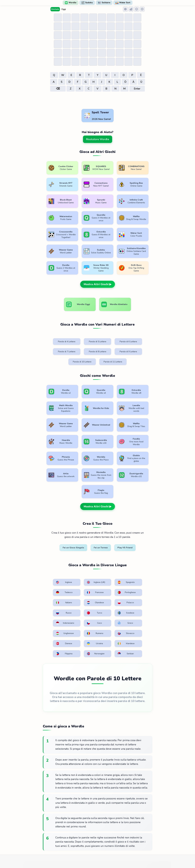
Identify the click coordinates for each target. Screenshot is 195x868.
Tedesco (138, 524)
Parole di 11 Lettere (140, 336)
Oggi (64, 9)
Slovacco (82, 565)
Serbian (138, 575)
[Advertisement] (98, 101)
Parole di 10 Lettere (112, 336)
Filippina (81, 575)
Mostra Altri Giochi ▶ (98, 268)
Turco (109, 544)
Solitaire (104, 3)
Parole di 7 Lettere (140, 326)
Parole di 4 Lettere (55, 326)
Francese (53, 534)
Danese (110, 565)
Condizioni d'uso (74, 838)
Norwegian (111, 575)
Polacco (53, 544)
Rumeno (53, 565)
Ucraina (138, 565)
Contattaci (124, 838)
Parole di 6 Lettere (112, 326)
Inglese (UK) (82, 524)
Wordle (71, 3)
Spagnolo (110, 524)
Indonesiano (54, 554)
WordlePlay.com (102, 831)
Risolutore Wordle (98, 139)
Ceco (81, 554)
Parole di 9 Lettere (83, 336)
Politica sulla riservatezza (100, 838)
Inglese (53, 524)
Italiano (110, 534)
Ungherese (139, 554)
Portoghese (82, 534)
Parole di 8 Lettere (55, 336)
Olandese (139, 534)
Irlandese (53, 575)
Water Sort (123, 3)
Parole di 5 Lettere (83, 326)
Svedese (138, 544)
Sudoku (87, 3)
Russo (81, 544)
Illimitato (55, 9)
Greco (109, 554)
